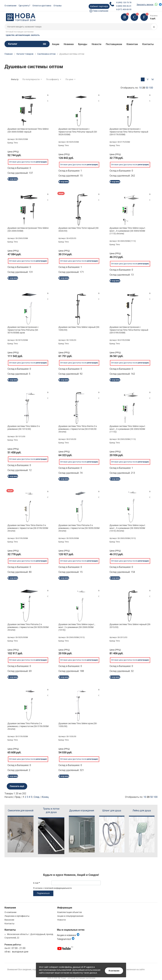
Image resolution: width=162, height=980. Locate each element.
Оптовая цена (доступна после (28, 160)
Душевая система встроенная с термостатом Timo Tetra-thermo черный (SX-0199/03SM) (129, 330)
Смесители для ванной (21, 811)
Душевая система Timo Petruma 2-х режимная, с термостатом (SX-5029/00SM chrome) (28, 627)
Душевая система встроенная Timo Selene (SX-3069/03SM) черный (28, 130)
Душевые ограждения (82, 811)
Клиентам (132, 44)
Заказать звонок (145, 5)
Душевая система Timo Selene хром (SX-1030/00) (78, 725)
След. (37, 797)
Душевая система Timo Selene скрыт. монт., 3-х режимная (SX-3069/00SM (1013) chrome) (128, 528)
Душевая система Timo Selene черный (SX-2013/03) (130, 626)
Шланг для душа (112, 811)
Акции (56, 44)
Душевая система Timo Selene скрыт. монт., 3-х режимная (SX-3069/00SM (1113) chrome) (128, 231)
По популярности (31, 79)
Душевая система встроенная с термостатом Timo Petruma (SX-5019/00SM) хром (23, 330)
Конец (45, 797)
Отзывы (58, 6)
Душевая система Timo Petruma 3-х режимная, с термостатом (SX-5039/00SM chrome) (79, 528)
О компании (10, 6)
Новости (96, 44)
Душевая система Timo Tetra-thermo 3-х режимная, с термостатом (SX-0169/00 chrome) (78, 429)
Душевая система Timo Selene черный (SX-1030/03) (79, 328)
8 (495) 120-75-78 (124, 2)
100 (151, 88)
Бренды (83, 44)
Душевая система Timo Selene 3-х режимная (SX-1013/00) (24, 428)
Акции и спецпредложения (70, 916)
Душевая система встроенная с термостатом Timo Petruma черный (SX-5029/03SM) (78, 132)
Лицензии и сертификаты (17, 916)
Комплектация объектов (70, 912)
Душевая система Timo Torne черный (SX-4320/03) (79, 229)
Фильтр (15, 79)
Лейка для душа (142, 811)
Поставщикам (114, 44)
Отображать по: (137, 88)
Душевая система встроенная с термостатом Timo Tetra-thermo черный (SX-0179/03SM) (129, 132)
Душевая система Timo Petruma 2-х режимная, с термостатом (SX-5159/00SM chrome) (28, 726)
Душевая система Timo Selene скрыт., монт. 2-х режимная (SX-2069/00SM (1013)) (77, 627)
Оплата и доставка (42, 6)
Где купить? (24, 6)
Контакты (148, 44)
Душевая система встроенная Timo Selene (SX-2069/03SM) (28, 229)
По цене (69, 79)
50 (147, 88)
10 (140, 88)
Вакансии (9, 920)
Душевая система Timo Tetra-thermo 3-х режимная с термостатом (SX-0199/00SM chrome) (28, 528)
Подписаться (43, 893)
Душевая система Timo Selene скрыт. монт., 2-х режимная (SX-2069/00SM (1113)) (128, 429)
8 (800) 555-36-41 (124, 6)
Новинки (69, 44)
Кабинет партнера (99, 6)
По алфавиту (53, 79)
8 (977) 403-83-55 (124, 9)
